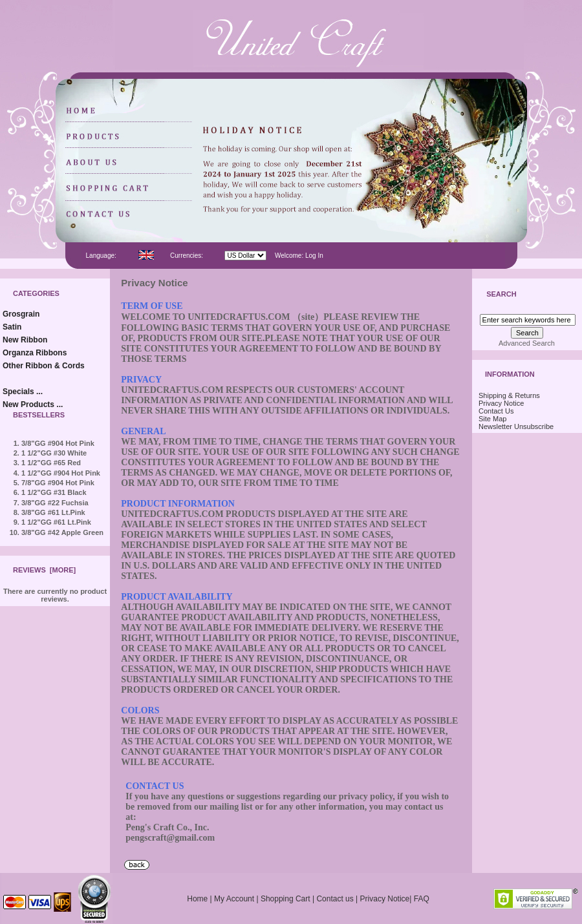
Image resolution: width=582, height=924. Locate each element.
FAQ (422, 899)
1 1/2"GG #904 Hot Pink (61, 473)
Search (501, 295)
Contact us (335, 899)
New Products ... (33, 404)
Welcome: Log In (299, 256)
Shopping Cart (286, 899)
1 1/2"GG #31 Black (54, 492)
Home (197, 899)
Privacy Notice (501, 403)
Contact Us (496, 411)
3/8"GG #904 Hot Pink (58, 443)
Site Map (492, 419)
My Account (234, 899)
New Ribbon (25, 340)
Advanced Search (527, 343)
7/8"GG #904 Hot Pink (58, 483)
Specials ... (23, 392)
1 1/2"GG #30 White (54, 453)
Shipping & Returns (509, 395)
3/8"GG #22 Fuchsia (55, 503)
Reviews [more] (44, 570)
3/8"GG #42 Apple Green (62, 532)
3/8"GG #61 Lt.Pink (53, 512)
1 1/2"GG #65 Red (51, 463)
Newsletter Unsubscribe (516, 426)
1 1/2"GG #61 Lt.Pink (56, 522)
